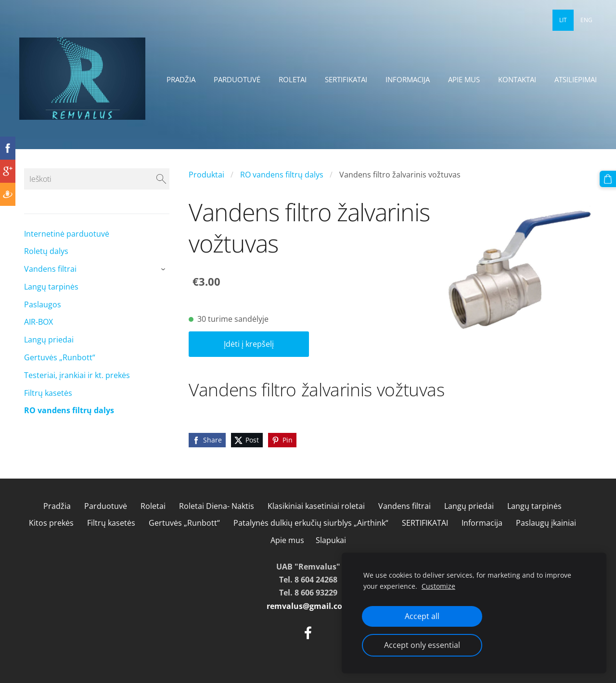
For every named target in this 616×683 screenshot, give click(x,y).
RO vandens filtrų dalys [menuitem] (69, 410)
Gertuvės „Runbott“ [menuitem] (60, 357)
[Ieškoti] (97, 179)
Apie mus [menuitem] (464, 79)
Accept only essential (422, 645)
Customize (438, 586)
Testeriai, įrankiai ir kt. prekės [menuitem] (77, 375)
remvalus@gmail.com (308, 606)
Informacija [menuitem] (408, 79)
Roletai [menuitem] (293, 79)
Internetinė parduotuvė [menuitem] (67, 234)
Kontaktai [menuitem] (517, 79)
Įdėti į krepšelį (249, 344)
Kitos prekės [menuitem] (51, 523)
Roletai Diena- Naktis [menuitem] (217, 506)
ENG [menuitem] (586, 20)
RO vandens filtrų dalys (282, 175)
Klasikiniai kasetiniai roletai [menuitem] (316, 506)
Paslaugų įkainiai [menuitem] (546, 523)
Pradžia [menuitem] (181, 79)
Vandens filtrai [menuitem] (50, 269)
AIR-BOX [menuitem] (38, 322)
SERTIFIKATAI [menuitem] (346, 79)
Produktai (206, 175)
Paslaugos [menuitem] (43, 304)
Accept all (422, 616)
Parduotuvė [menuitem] (237, 79)
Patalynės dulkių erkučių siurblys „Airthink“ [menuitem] (311, 523)
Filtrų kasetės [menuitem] (48, 393)
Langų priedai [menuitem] (49, 340)
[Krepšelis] (608, 179)
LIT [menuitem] (563, 20)
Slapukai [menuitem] (331, 540)
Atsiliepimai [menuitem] (576, 79)
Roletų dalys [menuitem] (46, 251)
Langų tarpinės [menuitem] (51, 287)
